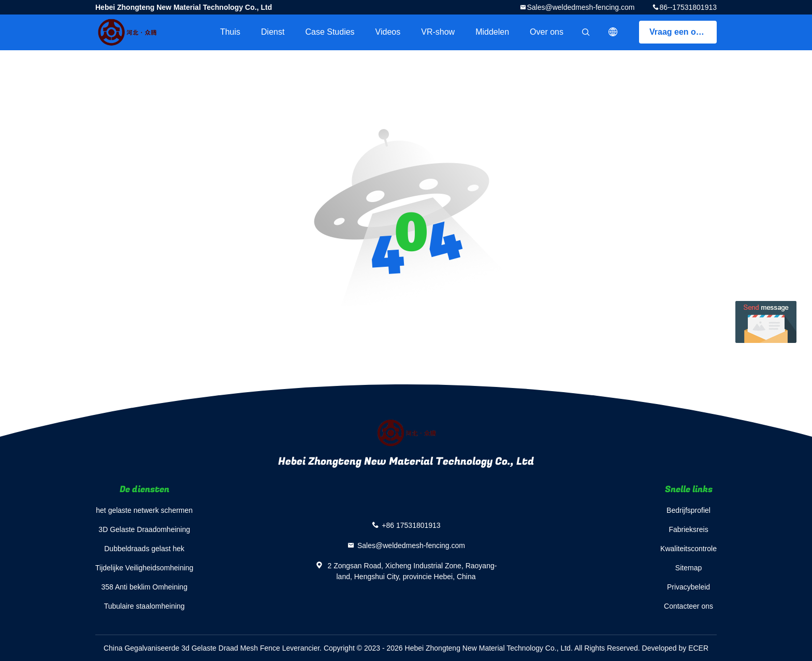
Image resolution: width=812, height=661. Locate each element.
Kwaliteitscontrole (688, 549)
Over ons (547, 32)
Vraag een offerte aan (683, 32)
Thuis (230, 32)
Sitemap (688, 568)
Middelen (492, 32)
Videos (388, 32)
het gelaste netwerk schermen (144, 510)
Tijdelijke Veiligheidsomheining (144, 568)
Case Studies (330, 32)
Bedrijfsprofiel (688, 510)
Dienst (273, 32)
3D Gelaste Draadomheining (144, 529)
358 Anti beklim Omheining (144, 587)
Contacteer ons (688, 606)
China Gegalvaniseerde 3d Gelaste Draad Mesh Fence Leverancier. (214, 648)
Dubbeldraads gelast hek (144, 549)
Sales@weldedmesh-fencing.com (581, 7)
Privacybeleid (688, 587)
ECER (698, 648)
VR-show (438, 32)
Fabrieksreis (688, 529)
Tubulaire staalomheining (144, 606)
